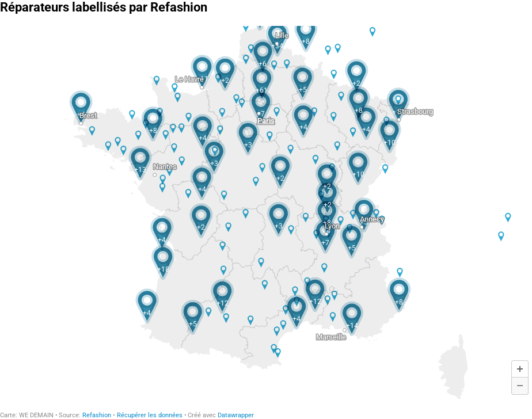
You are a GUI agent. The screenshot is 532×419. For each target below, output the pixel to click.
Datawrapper (236, 415)
